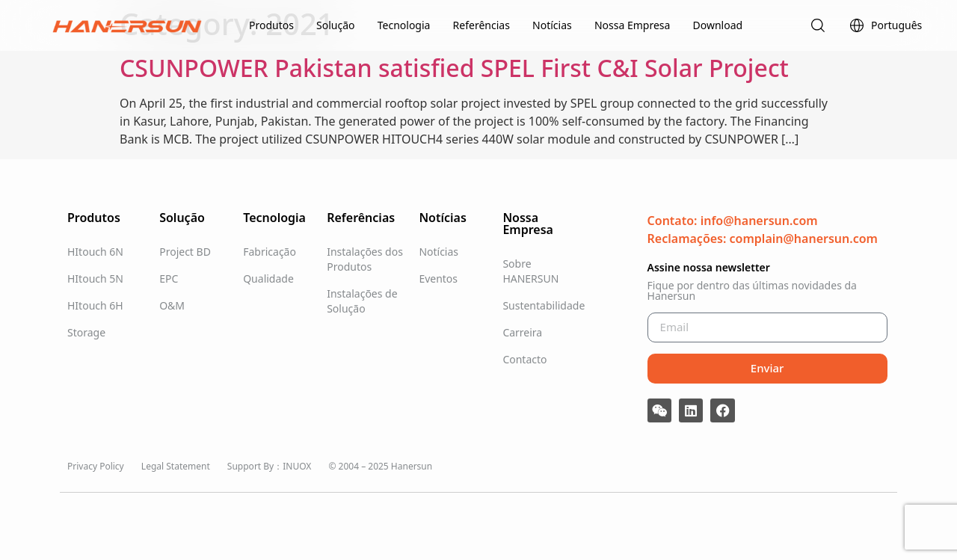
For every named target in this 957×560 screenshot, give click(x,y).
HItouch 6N (95, 252)
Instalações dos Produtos (365, 259)
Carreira (522, 332)
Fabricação (270, 252)
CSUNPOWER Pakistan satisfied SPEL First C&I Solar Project (454, 68)
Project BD (185, 252)
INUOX (297, 466)
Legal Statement (176, 466)
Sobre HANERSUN (530, 271)
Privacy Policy (96, 466)
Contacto (524, 359)
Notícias (552, 25)
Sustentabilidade (541, 305)
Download (718, 25)
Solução (335, 25)
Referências (481, 25)
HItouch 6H (95, 305)
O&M (172, 305)
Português (885, 25)
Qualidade (268, 279)
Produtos (271, 25)
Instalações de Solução (362, 301)
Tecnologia (404, 25)
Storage (86, 332)
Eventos (438, 279)
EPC (169, 279)
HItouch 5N (95, 279)
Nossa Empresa (632, 25)
